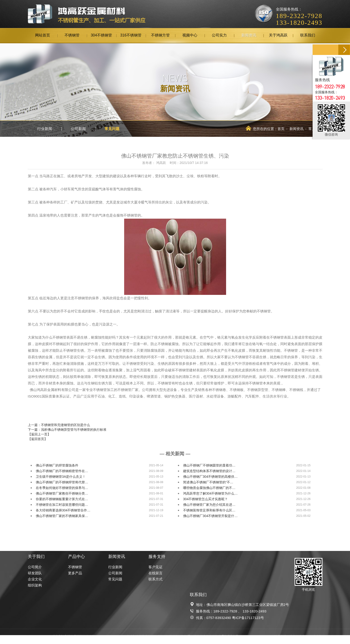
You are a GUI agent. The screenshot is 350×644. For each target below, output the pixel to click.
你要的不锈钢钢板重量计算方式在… (62, 499)
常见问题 (112, 129)
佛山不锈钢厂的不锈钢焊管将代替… (62, 482)
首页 (281, 129)
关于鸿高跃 (278, 35)
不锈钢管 (72, 35)
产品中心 (76, 557)
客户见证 (155, 567)
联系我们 (308, 35)
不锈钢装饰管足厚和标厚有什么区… (209, 510)
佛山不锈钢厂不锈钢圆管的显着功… (209, 465)
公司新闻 (78, 129)
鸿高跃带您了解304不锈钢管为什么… (210, 493)
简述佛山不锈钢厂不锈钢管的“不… (208, 482)
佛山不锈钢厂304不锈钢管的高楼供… (210, 477)
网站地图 (315, 636)
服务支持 (157, 557)
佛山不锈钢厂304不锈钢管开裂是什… (210, 516)
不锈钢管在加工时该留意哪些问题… (62, 505)
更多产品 (75, 573)
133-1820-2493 (255, 611)
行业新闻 (45, 129)
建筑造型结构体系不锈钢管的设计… (209, 471)
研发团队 (35, 573)
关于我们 (36, 557)
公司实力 (219, 35)
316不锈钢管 (131, 35)
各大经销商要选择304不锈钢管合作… (63, 510)
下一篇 (67, 430)
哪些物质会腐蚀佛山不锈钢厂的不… (209, 488)
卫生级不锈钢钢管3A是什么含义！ (61, 477)
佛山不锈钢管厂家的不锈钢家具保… (62, 516)
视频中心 (190, 35)
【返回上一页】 (39, 434)
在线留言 (155, 573)
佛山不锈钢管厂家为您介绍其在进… (209, 505)
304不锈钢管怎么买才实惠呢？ (205, 499)
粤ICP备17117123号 (248, 618)
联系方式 (155, 579)
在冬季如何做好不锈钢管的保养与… (62, 488)
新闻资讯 (249, 35)
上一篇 (59, 425)
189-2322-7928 (225, 611)
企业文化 (35, 579)
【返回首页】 (38, 439)
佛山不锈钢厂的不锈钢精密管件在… (62, 471)
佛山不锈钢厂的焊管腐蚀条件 (57, 465)
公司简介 (35, 567)
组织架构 (35, 585)
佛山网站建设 (299, 636)
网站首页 (43, 35)
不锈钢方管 (160, 35)
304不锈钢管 (101, 35)
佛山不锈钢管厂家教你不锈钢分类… (62, 493)
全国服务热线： (299, 13)
